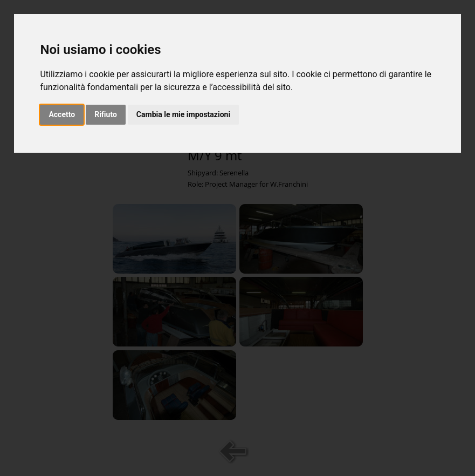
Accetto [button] (62, 114)
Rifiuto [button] (106, 114)
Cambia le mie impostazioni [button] (183, 114)
